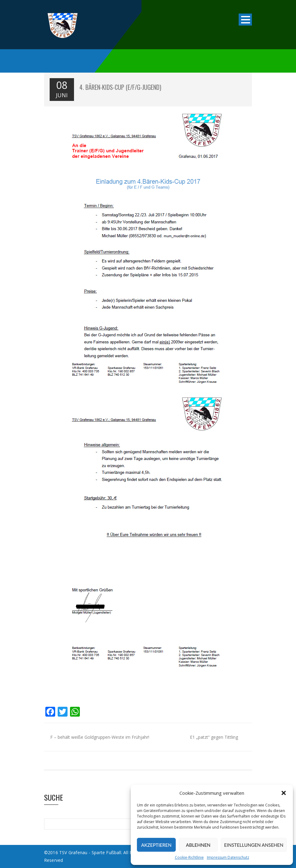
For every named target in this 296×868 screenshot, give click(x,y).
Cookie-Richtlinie (189, 857)
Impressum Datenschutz (228, 857)
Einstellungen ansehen (254, 845)
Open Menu (245, 20)
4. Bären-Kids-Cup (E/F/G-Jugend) (120, 87)
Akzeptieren (156, 845)
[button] (284, 793)
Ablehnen (198, 845)
